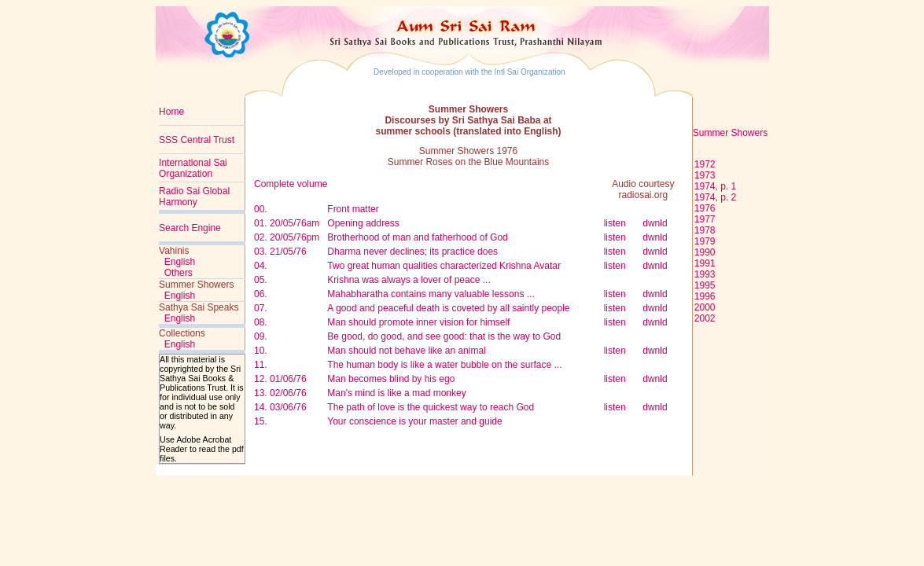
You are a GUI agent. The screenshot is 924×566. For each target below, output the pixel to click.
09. (261, 336)
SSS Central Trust (197, 140)
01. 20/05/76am (287, 223)
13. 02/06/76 (280, 393)
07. (261, 308)
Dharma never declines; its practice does (412, 252)
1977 (705, 219)
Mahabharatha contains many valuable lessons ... (431, 294)
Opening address (363, 223)
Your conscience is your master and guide (414, 421)
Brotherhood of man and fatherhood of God (418, 237)
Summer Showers (730, 133)
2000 (705, 307)
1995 (705, 285)
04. (261, 266)
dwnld (655, 223)
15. (261, 421)
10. (261, 351)
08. (261, 322)
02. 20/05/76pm (287, 237)
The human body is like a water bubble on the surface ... (444, 365)
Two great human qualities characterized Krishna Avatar (444, 266)
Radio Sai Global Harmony (194, 197)
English (180, 262)
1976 (705, 208)
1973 (705, 175)
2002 (705, 318)
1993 (705, 274)
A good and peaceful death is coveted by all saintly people (448, 308)
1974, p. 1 (715, 186)
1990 (705, 252)
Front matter (353, 209)
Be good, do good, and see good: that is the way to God (444, 336)
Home (171, 112)
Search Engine (190, 228)
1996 (705, 296)
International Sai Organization (193, 168)
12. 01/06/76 (280, 379)
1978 (705, 230)
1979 (705, 241)
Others (179, 273)
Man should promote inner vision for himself (418, 322)
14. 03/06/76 (280, 407)
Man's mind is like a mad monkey (396, 393)
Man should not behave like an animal (406, 351)
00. (261, 209)
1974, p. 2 (715, 197)
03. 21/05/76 (280, 252)
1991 (705, 263)
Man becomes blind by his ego (391, 379)
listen (615, 223)
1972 (704, 164)
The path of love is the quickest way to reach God (431, 407)
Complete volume (291, 184)
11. (261, 365)
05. (261, 280)
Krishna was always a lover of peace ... (409, 280)
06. (261, 294)
